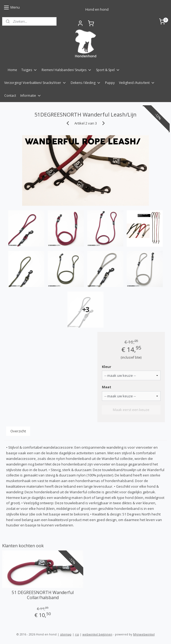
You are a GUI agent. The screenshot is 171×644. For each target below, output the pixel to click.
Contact (10, 96)
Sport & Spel (108, 70)
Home (12, 70)
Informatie (31, 96)
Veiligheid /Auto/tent (137, 83)
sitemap (66, 634)
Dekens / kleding (86, 83)
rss (77, 634)
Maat (107, 387)
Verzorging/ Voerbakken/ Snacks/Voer (35, 83)
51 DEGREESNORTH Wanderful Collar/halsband (43, 595)
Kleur (107, 367)
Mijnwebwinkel (144, 634)
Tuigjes (29, 70)
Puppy (110, 83)
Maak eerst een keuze (131, 410)
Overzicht (18, 431)
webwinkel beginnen (97, 634)
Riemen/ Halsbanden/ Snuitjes (67, 70)
